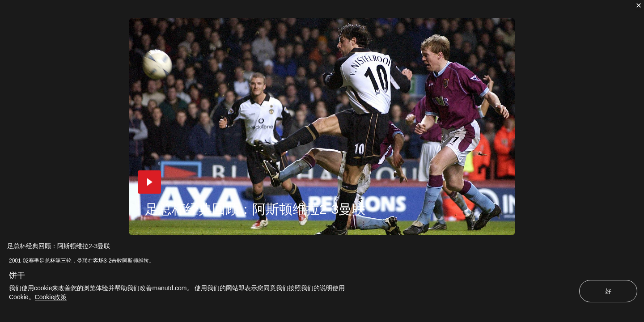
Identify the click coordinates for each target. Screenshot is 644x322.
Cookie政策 (51, 297)
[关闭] (639, 5)
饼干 (17, 275)
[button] (149, 182)
